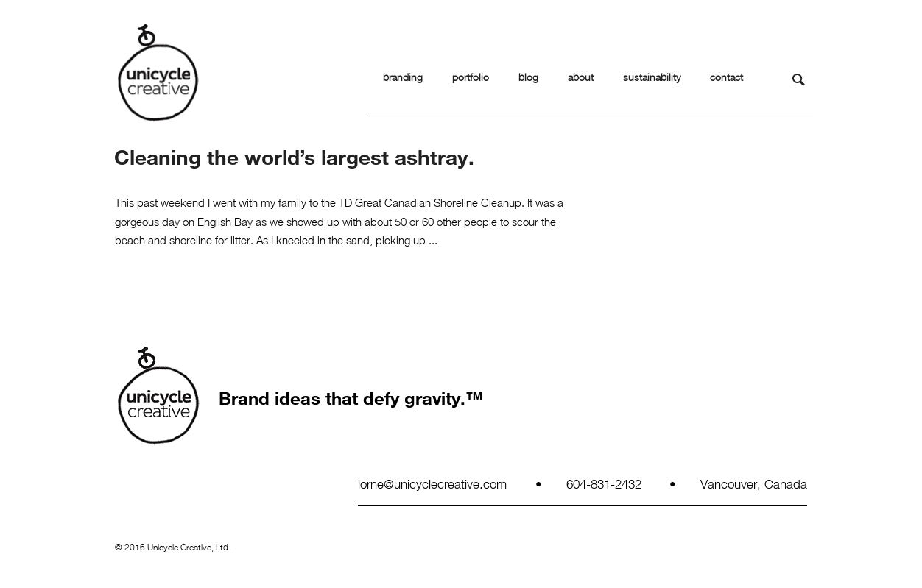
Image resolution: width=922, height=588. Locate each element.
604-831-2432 (604, 483)
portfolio (471, 77)
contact (726, 77)
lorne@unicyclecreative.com (432, 483)
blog (528, 77)
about (581, 77)
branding (403, 77)
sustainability (652, 77)
